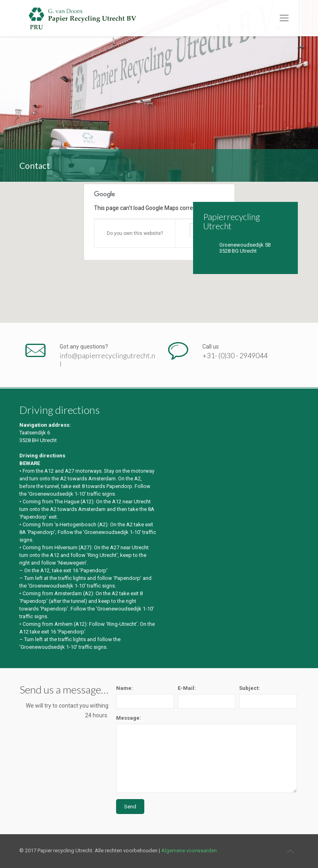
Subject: (249, 688)
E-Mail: (187, 688)
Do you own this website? (135, 233)
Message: (129, 718)
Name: (125, 688)
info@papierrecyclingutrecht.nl (107, 360)
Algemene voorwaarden (189, 850)
